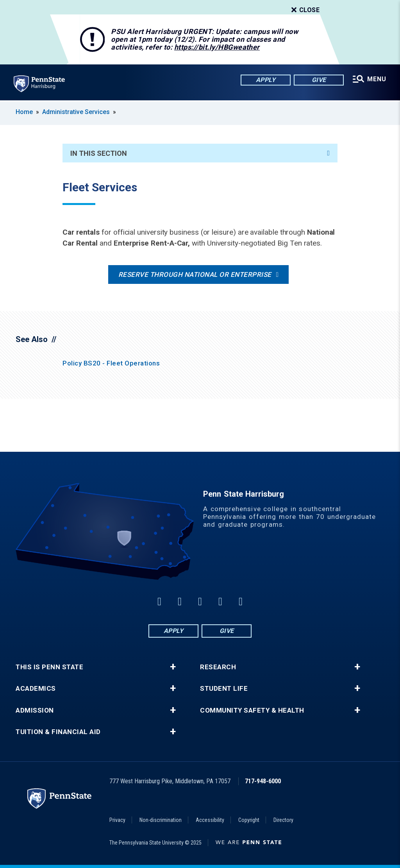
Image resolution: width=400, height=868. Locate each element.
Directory (283, 820)
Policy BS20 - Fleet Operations (111, 363)
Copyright (249, 820)
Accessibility (210, 820)
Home (24, 112)
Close (305, 10)
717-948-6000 (263, 781)
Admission (35, 710)
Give (319, 80)
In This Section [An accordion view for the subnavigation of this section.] (200, 153)
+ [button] (173, 667)
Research (218, 667)
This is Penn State (49, 667)
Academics (36, 689)
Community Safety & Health (252, 710)
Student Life (224, 689)
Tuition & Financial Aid (58, 732)
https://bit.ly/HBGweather (217, 47)
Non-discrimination (161, 820)
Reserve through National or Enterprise (195, 274)
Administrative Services (76, 112)
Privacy (117, 820)
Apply (265, 80)
